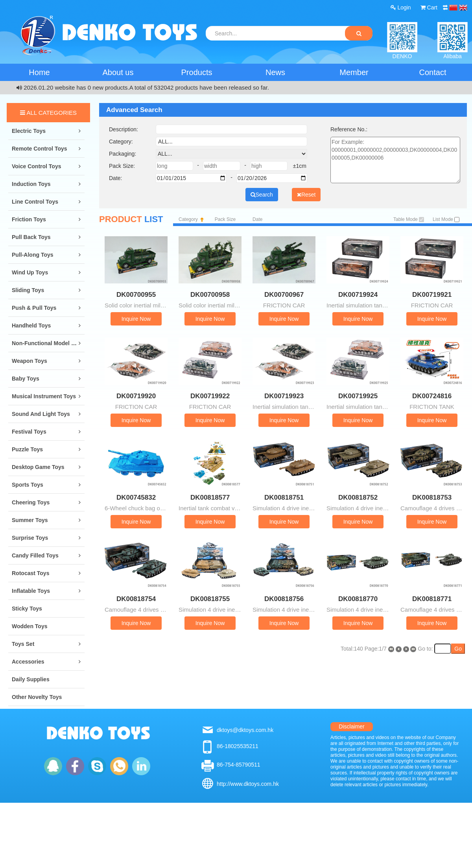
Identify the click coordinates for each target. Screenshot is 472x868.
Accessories (28, 662)
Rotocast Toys (30, 573)
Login (401, 7)
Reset (306, 195)
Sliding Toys (28, 290)
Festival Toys (29, 432)
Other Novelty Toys (37, 697)
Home (39, 72)
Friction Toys (29, 219)
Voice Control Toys (37, 166)
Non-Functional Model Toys (48, 343)
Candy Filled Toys (35, 555)
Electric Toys (29, 131)
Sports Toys (28, 485)
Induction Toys (31, 184)
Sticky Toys (27, 609)
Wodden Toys (29, 626)
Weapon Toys (29, 361)
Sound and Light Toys (41, 414)
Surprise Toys (30, 538)
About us (118, 72)
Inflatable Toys (31, 591)
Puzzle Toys (27, 449)
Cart (429, 7)
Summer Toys (30, 520)
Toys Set (23, 644)
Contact (433, 72)
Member (354, 72)
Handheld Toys (31, 325)
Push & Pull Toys (34, 308)
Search (262, 195)
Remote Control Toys (40, 149)
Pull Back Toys (31, 237)
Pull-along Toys (33, 255)
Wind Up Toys (30, 272)
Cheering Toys (31, 502)
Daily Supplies (31, 679)
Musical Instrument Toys (44, 396)
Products (197, 72)
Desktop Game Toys (38, 467)
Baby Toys (26, 379)
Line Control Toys (35, 202)
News (275, 72)
